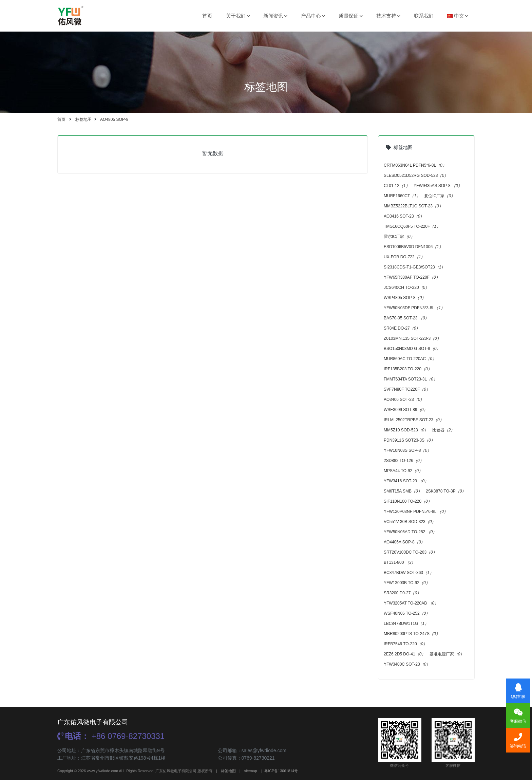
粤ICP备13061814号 (281, 771)
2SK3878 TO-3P (446, 491)
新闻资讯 (275, 16)
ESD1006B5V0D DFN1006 (413, 247)
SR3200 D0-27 (402, 593)
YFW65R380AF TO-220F (412, 277)
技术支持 (388, 16)
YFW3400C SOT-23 (407, 664)
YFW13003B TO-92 (407, 583)
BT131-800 (400, 562)
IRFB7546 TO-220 (405, 644)
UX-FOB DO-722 (404, 257)
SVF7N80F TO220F (407, 389)
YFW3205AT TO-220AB (411, 603)
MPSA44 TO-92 (403, 471)
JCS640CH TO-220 (406, 287)
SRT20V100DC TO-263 (410, 552)
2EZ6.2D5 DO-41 (405, 654)
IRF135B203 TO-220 (408, 369)
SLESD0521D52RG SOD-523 (416, 175)
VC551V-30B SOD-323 (410, 522)
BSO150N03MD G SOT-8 (412, 349)
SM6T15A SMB (403, 491)
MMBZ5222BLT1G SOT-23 (413, 206)
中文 (458, 16)
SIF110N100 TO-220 (408, 501)
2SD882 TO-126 (404, 461)
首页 (207, 16)
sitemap (251, 771)
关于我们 (238, 16)
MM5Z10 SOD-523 (406, 430)
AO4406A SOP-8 (404, 542)
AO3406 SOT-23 (404, 400)
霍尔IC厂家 (399, 237)
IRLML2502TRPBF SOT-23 (414, 420)
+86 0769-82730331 (111, 736)
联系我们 (424, 16)
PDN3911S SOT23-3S (409, 440)
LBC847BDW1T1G (406, 624)
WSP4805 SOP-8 (405, 298)
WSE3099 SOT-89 (406, 410)
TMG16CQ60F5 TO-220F (412, 226)
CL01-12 (397, 186)
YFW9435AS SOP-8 (438, 186)
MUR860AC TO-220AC (410, 359)
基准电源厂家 (447, 654)
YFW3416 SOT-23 (406, 481)
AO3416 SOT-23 (404, 216)
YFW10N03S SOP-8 (407, 450)
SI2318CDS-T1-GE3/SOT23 (414, 267)
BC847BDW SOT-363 (409, 573)
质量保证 (351, 16)
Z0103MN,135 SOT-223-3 (412, 338)
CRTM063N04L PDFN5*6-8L (415, 165)
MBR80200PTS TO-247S (412, 634)
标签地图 (83, 119)
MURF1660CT (402, 196)
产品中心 (313, 16)
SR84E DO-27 (402, 328)
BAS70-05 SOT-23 (406, 318)
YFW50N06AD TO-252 (410, 532)
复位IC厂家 (440, 196)
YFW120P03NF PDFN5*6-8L (416, 512)
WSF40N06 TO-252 (407, 613)
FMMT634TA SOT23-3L (411, 379)
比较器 (444, 430)
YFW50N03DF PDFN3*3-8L (414, 308)
